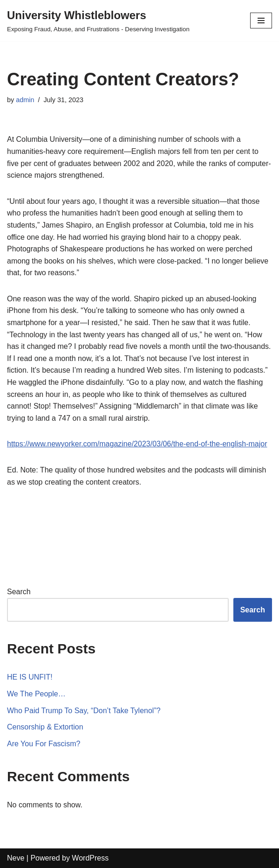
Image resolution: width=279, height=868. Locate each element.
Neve (16, 858)
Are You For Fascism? (44, 744)
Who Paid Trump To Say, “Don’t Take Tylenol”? (84, 711)
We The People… (36, 694)
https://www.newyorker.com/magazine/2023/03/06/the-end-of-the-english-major (137, 444)
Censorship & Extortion (45, 727)
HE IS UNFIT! (30, 677)
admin (25, 100)
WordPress (90, 858)
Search (19, 592)
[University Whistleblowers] (98, 21)
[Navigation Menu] (261, 21)
